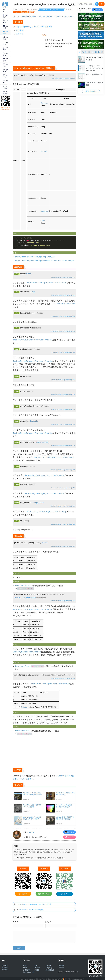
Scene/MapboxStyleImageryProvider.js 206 (63, 506)
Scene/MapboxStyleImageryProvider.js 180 (63, 331)
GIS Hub (48, 964)
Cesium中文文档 (27, 12)
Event (33, 292)
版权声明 (5, 966)
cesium (16, 12)
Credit (43, 221)
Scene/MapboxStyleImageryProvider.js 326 (63, 600)
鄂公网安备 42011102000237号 (74, 978)
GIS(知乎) (49, 966)
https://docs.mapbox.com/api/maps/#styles (35, 257)
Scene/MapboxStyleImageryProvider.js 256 (63, 380)
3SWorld (37, 966)
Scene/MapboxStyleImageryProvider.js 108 (63, 524)
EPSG (25, 964)
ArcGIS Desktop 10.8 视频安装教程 (94, 59)
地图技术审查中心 (29, 971)
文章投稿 (61, 966)
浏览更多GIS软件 (91, 91)
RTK (36, 964)
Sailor (31, 831)
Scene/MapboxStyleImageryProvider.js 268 (63, 316)
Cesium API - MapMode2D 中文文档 (32, 909)
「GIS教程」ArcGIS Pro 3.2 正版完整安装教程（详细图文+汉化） (94, 68)
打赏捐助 (61, 964)
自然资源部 (27, 969)
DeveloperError (22, 585)
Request (24, 706)
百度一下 (97, 5)
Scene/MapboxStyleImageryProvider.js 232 (63, 295)
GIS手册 (33, 16)
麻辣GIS (25, 16)
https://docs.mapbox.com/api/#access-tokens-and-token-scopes (45, 261)
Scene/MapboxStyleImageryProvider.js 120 (63, 395)
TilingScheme (38, 503)
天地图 (37, 969)
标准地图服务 (50, 969)
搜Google (101, 5)
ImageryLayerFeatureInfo (25, 597)
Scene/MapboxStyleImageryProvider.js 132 (63, 410)
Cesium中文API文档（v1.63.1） (51, 10)
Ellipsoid (44, 152)
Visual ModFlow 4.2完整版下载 (94, 84)
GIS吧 (25, 966)
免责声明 (5, 968)
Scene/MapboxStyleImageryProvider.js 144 (63, 425)
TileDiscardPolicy (42, 442)
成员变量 (20, 30)
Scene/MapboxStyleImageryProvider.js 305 (63, 677)
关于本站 (5, 964)
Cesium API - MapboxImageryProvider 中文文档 (35, 903)
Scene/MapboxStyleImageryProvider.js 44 (63, 79)
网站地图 (44, 978)
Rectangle (45, 211)
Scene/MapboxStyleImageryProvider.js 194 (63, 352)
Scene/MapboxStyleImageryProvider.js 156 (63, 488)
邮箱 (48, 921)
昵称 (15, 921)
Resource (44, 103)
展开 (45, 35)
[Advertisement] (28, 52)
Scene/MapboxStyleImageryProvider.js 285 (63, 546)
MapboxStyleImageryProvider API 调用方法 (34, 27)
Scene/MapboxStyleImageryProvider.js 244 (63, 277)
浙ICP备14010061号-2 (55, 978)
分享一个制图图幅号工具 (94, 74)
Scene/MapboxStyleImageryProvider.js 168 (63, 470)
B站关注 (69, 836)
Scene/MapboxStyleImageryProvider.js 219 (63, 446)
